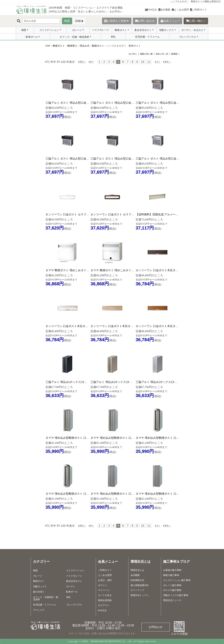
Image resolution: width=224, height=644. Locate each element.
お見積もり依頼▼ (117, 21)
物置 (24, 30)
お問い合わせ (145, 21)
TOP (48, 46)
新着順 (174, 54)
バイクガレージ (101, 30)
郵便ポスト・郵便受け (65, 46)
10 (143, 62)
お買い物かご (196, 21)
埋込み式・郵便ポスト (92, 46)
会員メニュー (170, 21)
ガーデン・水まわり (192, 30)
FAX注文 (151, 10)
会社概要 (164, 10)
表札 (113, 37)
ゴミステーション (49, 30)
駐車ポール (32, 37)
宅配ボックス (166, 30)
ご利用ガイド (199, 10)
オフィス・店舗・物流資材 (74, 37)
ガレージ (77, 30)
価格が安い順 (146, 54)
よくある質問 (180, 10)
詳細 (78, 21)
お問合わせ (156, 627)
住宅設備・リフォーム (147, 37)
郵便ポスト (121, 30)
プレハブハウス (188, 37)
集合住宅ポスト (143, 30)
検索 (67, 21)
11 (149, 62)
